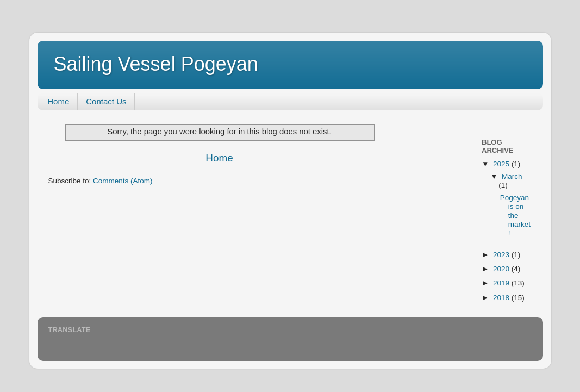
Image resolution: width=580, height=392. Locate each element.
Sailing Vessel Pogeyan (156, 64)
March (512, 176)
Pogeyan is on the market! (515, 215)
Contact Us (106, 101)
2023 (502, 255)
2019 (502, 283)
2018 (502, 298)
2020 (502, 269)
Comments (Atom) (123, 181)
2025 (502, 164)
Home (58, 101)
